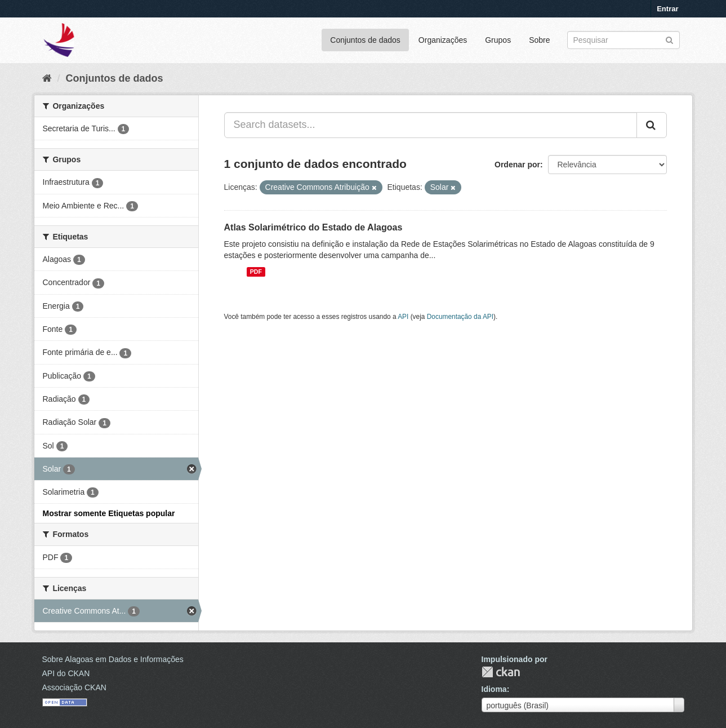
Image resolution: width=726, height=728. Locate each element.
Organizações (443, 40)
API (403, 317)
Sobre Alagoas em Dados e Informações (113, 659)
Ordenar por (517, 165)
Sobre (539, 40)
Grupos (498, 40)
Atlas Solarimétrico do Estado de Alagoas (313, 227)
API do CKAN (66, 673)
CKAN (501, 672)
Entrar (667, 9)
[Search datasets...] (431, 125)
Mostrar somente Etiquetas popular (109, 513)
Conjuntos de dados (365, 40)
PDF (256, 272)
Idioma (494, 689)
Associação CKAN (74, 687)
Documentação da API (460, 317)
